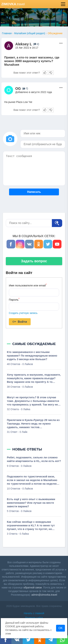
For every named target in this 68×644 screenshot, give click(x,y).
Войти (20, 322)
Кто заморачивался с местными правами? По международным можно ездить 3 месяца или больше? (32, 356)
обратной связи (33, 588)
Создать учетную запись (23, 313)
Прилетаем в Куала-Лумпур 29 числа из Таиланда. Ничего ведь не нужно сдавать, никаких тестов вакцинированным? (33, 424)
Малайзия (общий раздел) (30, 33)
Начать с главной (34, 613)
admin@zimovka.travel (44, 595)
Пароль (14, 299)
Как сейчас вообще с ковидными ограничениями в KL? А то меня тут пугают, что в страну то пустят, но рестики (31, 526)
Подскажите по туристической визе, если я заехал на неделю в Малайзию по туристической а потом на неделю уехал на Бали (32, 480)
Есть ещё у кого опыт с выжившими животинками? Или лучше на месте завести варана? (31, 503)
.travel (13, 4)
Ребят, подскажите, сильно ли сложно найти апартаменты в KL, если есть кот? (34, 459)
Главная (7, 33)
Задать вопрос (34, 261)
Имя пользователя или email (28, 285)
